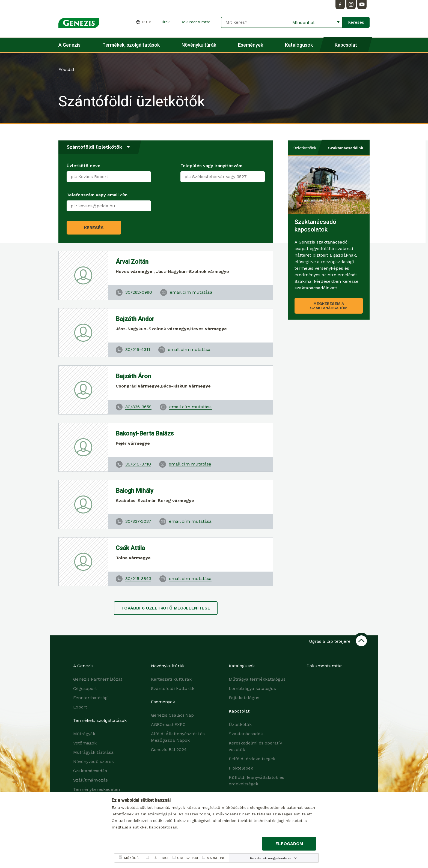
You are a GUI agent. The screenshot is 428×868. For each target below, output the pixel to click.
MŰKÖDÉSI (133, 858)
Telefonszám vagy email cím (97, 195)
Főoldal (66, 69)
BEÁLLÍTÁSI (159, 858)
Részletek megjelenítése (271, 858)
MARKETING (216, 858)
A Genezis (69, 45)
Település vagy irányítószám (211, 166)
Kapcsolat (346, 45)
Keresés (94, 228)
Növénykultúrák (199, 45)
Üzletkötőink (305, 148)
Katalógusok (299, 45)
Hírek (165, 22)
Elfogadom (289, 844)
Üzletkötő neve (84, 166)
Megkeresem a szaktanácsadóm (329, 306)
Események (251, 45)
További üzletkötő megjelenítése (166, 608)
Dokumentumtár (195, 22)
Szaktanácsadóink (346, 148)
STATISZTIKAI (188, 858)
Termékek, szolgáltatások (131, 45)
